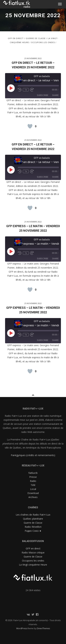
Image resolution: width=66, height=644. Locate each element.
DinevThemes (43, 628)
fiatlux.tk (33, 473)
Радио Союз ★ (33, 531)
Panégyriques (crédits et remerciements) (33, 455)
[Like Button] (30, 126)
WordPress (22, 628)
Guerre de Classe (36, 38)
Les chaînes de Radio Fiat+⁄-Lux (33, 515)
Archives (33, 497)
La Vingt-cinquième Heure (33, 565)
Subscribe (43, 95)
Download (33, 493)
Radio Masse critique (33, 552)
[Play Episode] (11, 88)
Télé (33, 485)
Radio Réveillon (33, 527)
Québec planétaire (33, 519)
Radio (33, 481)
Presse (33, 477)
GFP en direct (16, 38)
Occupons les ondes (43, 42)
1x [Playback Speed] (26, 90)
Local (33, 489)
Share (55, 95)
